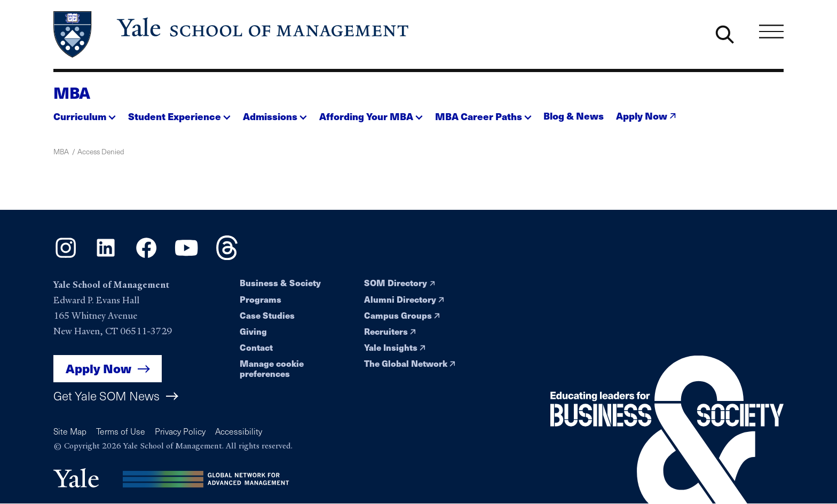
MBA (72, 92)
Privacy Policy (180, 431)
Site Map (70, 431)
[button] (85, 113)
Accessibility (239, 431)
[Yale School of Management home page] (232, 34)
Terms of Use (121, 431)
